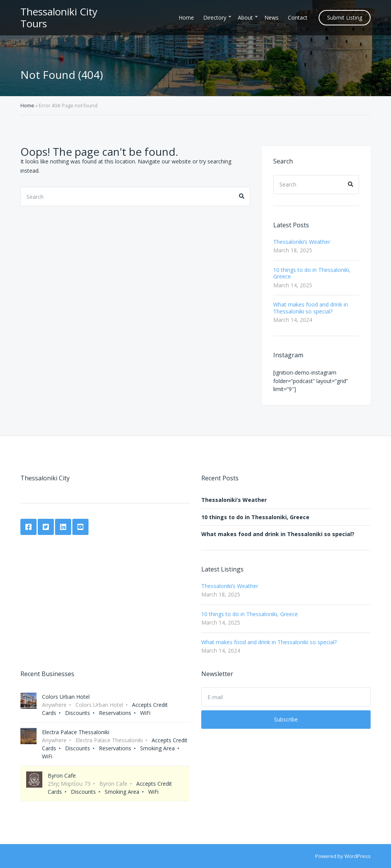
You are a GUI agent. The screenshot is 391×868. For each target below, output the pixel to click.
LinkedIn (63, 527)
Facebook (28, 527)
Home (186, 17)
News (272, 17)
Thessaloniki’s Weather (302, 242)
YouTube (80, 527)
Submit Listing (345, 17)
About (245, 17)
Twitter (46, 527)
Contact (298, 17)
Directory (215, 17)
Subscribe (286, 719)
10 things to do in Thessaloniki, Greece (312, 273)
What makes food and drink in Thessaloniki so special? (311, 308)
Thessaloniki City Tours (59, 17)
